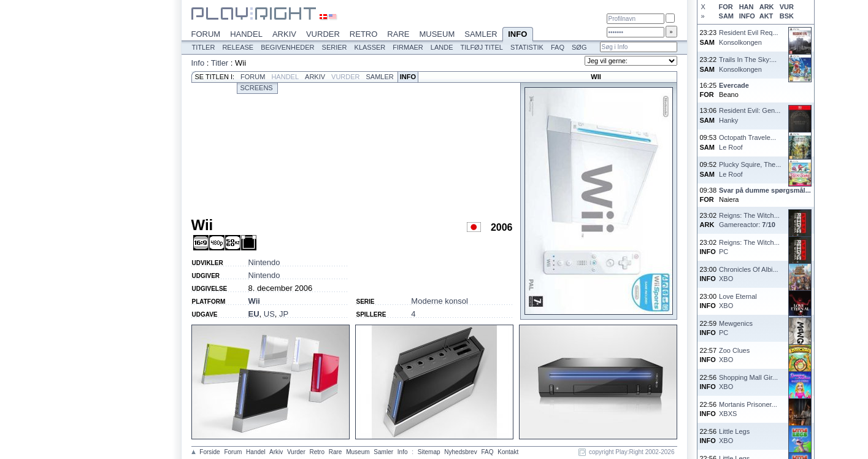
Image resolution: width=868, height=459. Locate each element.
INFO (747, 16)
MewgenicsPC (736, 328)
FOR (726, 7)
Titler (204, 47)
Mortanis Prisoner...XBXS (748, 409)
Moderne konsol (440, 301)
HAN (747, 7)
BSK (787, 16)
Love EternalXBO (738, 301)
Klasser (370, 47)
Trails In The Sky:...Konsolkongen (748, 64)
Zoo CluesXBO (734, 355)
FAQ (558, 47)
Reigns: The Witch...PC (749, 247)
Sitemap (429, 452)
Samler (481, 34)
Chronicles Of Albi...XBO (749, 274)
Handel (246, 34)
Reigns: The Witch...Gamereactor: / (749, 220)
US (269, 314)
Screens (257, 88)
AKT (766, 16)
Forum (206, 34)
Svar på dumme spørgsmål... (765, 190)
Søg (579, 47)
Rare (398, 34)
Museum (437, 34)
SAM (726, 16)
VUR (787, 7)
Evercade (734, 85)
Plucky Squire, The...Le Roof (750, 169)
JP (284, 314)
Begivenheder (287, 47)
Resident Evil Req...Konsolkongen (749, 37)
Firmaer (408, 47)
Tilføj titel (481, 47)
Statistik (527, 47)
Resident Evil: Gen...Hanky (750, 115)
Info (518, 35)
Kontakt (508, 452)
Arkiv (284, 34)
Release (238, 47)
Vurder (323, 34)
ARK (767, 7)
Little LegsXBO (734, 436)
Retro (364, 34)
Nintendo (264, 262)
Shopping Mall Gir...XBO (748, 382)
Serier (335, 47)
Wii (254, 301)
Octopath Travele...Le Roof (747, 142)
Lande (442, 47)
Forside (209, 452)
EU (254, 314)
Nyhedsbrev (460, 452)
